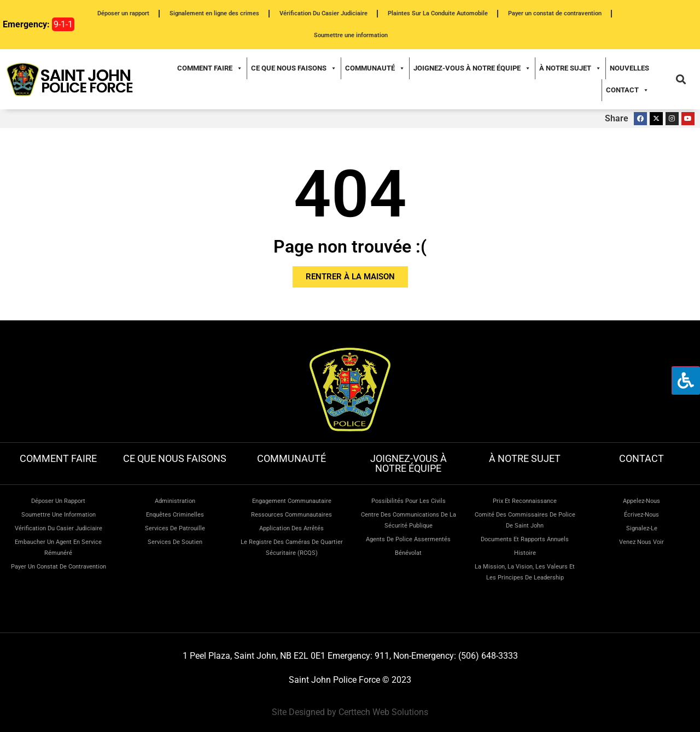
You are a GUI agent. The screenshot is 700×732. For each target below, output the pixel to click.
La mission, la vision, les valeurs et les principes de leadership (525, 572)
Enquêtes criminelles (175, 515)
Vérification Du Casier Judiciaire (323, 13)
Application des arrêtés (291, 528)
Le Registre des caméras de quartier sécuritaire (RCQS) (292, 547)
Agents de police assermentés (408, 539)
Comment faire (210, 68)
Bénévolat (408, 553)
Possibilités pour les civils (409, 501)
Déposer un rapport (123, 13)
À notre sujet (570, 68)
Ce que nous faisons (294, 68)
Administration (175, 501)
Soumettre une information (351, 35)
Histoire (525, 553)
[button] (681, 80)
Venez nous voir (641, 542)
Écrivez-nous (641, 515)
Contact (628, 90)
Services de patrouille (175, 528)
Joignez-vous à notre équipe (472, 68)
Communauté (375, 68)
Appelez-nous (641, 501)
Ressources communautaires (291, 515)
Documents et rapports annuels (525, 539)
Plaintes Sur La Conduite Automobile (438, 13)
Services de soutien (175, 542)
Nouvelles (629, 68)
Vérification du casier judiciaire (59, 528)
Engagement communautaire (292, 501)
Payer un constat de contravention (555, 13)
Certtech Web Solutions (383, 712)
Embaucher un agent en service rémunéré (58, 547)
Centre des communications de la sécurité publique (409, 520)
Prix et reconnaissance (525, 501)
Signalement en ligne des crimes (214, 13)
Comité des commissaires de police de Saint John (525, 520)
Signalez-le (642, 528)
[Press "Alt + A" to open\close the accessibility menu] (686, 380)
